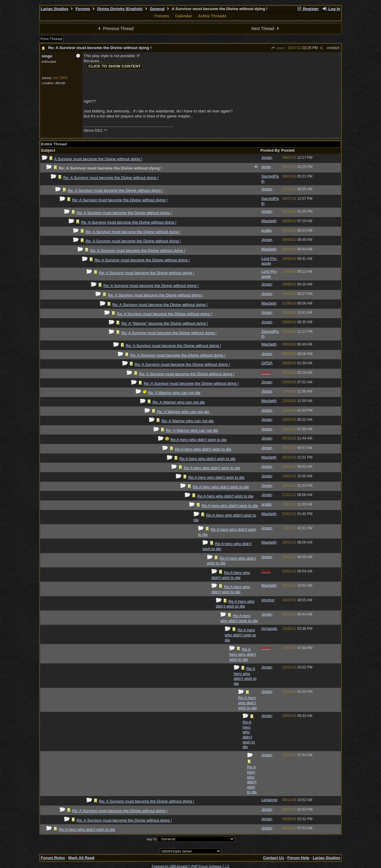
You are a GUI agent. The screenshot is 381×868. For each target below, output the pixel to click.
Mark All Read (82, 858)
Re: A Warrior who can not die (174, 393)
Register (308, 9)
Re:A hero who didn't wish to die (198, 440)
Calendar (184, 16)
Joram (278, 48)
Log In (331, 9)
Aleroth (60, 83)
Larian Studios (55, 9)
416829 (334, 48)
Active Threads (212, 16)
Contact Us (274, 858)
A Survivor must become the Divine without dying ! (98, 159)
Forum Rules (53, 858)
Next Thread (266, 29)
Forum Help (298, 858)
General (157, 9)
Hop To (152, 839)
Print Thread (51, 39)
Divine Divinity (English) (120, 9)
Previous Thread (115, 29)
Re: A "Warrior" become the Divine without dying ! (164, 323)
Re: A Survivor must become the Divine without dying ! (100, 48)
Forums (83, 9)
